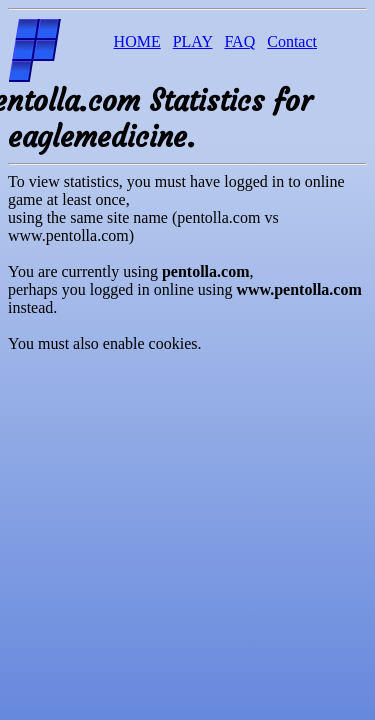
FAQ (239, 41)
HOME (137, 41)
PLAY (193, 41)
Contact (292, 41)
